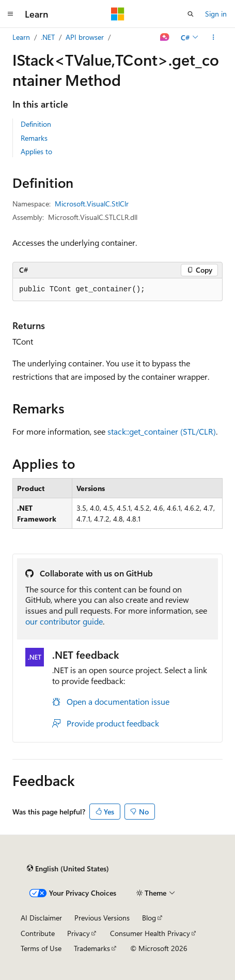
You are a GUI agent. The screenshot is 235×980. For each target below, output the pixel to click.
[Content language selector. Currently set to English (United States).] (68, 868)
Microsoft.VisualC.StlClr (92, 204)
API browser (85, 37)
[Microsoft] (118, 14)
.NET (48, 37)
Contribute (38, 933)
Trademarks (92, 948)
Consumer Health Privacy (150, 933)
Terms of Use (41, 948)
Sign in (216, 14)
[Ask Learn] (165, 37)
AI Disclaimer (41, 918)
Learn (21, 37)
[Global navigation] (10, 14)
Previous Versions (102, 918)
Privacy (79, 933)
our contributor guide (64, 621)
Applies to (36, 151)
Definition (36, 124)
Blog (149, 918)
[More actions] (214, 37)
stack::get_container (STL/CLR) (162, 431)
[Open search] (191, 14)
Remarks (34, 138)
